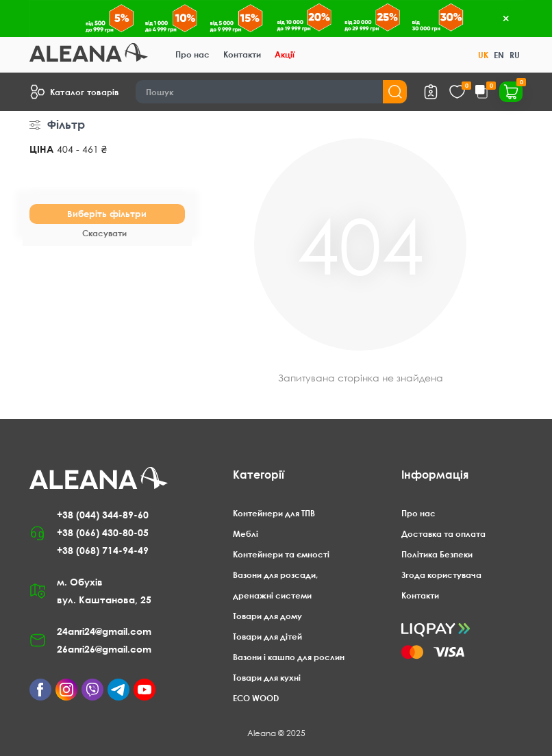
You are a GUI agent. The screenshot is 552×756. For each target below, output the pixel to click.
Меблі (246, 534)
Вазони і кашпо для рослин (289, 657)
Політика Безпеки (437, 554)
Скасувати (104, 233)
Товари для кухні (267, 678)
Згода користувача (441, 575)
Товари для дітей (267, 637)
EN (499, 55)
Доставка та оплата (443, 534)
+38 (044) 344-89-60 (103, 515)
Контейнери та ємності (281, 554)
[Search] (272, 92)
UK (483, 55)
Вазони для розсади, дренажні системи (275, 585)
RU (515, 55)
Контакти (242, 54)
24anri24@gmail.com (104, 631)
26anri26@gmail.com (104, 649)
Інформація (435, 475)
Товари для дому (267, 616)
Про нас (192, 54)
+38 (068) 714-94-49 (103, 550)
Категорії (259, 475)
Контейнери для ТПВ (274, 513)
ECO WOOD (256, 698)
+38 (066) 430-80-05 (103, 532)
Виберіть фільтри (107, 214)
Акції (285, 54)
